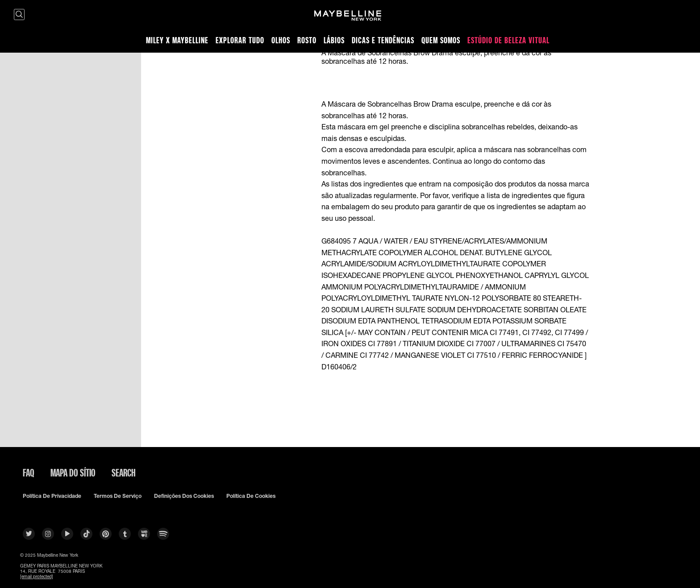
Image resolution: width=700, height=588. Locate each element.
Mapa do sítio (73, 472)
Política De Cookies (251, 496)
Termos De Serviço (118, 496)
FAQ (29, 472)
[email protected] (37, 576)
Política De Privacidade (52, 496)
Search (124, 472)
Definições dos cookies (184, 496)
